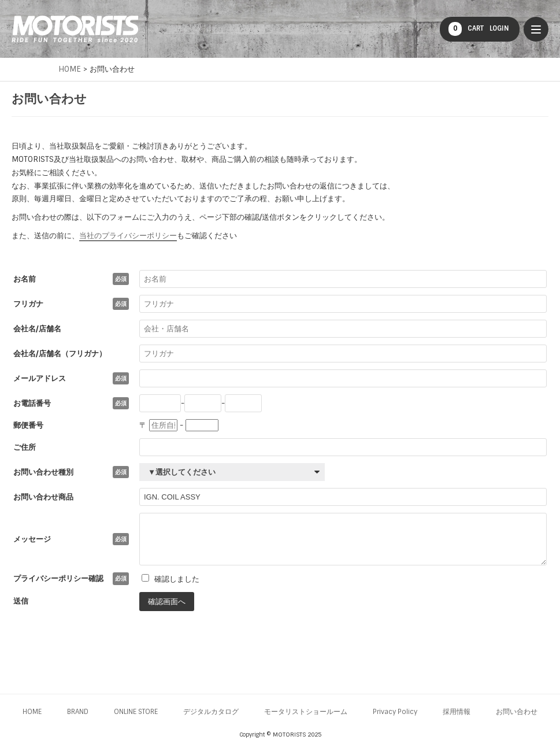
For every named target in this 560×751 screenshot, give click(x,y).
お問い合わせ (517, 712)
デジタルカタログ (211, 712)
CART (466, 29)
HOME (32, 712)
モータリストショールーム (306, 712)
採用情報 (457, 712)
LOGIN (499, 28)
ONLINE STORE (136, 712)
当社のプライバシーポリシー (128, 236)
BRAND (78, 712)
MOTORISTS (75, 29)
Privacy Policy (395, 712)
